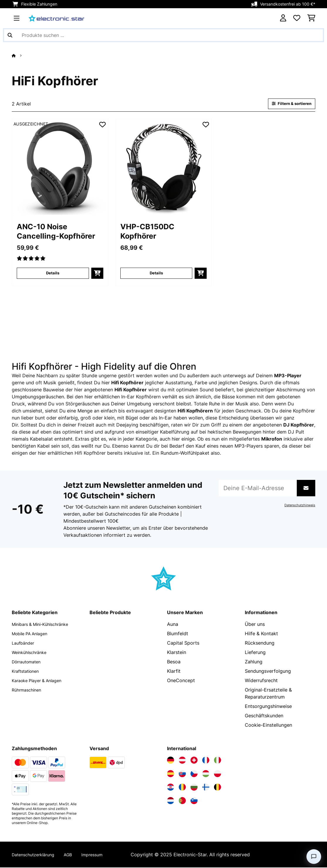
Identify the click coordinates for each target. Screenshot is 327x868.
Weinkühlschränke (32, 653)
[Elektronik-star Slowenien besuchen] (194, 801)
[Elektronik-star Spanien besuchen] (171, 774)
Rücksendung (260, 643)
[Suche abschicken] (10, 35)
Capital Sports (183, 643)
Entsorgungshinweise (268, 707)
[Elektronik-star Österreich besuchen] (182, 761)
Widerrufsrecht (261, 681)
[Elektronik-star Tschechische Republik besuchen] (194, 774)
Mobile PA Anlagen (33, 634)
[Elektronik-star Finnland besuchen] (206, 788)
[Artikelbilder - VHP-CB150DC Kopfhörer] (164, 168)
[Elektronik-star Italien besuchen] (218, 761)
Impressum (101, 855)
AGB (75, 855)
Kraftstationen (27, 672)
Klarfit (174, 672)
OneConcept (181, 681)
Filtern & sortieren (289, 104)
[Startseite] (19, 55)
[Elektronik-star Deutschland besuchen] (171, 761)
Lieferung (255, 653)
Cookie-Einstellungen (268, 726)
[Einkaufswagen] (311, 18)
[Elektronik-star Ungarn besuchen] (206, 774)
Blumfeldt (178, 634)
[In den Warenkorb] (97, 274)
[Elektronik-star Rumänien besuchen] (182, 788)
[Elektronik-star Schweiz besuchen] (194, 761)
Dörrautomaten (29, 662)
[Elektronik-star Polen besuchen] (218, 774)
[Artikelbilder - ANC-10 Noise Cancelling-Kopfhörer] (60, 168)
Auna (173, 625)
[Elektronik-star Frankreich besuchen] (206, 761)
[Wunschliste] (297, 18)
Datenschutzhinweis (298, 506)
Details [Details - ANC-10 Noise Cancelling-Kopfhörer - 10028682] (53, 274)
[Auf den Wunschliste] (102, 125)
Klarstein (177, 653)
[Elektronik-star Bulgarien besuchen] (194, 788)
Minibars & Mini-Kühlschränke (44, 625)
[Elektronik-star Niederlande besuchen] (171, 801)
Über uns (255, 625)
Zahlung (254, 662)
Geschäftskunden (264, 716)
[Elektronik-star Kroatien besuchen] (171, 788)
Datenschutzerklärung (36, 855)
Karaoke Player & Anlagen (40, 681)
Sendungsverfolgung (268, 672)
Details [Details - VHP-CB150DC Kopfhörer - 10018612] (156, 274)
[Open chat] (314, 857)
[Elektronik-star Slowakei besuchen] (182, 774)
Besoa (174, 662)
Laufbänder (24, 643)
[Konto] (283, 18)
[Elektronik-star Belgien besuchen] (218, 788)
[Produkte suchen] (163, 35)
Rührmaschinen (28, 690)
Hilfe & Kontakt (261, 634)
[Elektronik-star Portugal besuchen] (182, 801)
